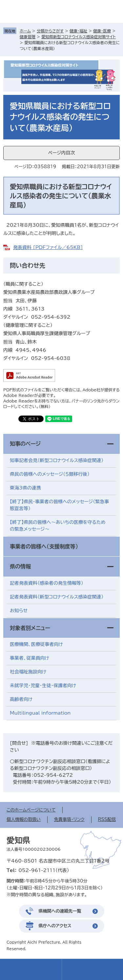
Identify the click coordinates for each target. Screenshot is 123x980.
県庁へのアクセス (55, 926)
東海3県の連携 (25, 488)
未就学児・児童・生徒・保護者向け (43, 686)
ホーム (25, 31)
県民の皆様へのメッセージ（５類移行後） (50, 474)
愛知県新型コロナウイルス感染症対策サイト (79, 37)
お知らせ (19, 611)
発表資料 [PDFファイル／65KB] (48, 247)
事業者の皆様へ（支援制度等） (44, 546)
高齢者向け (21, 699)
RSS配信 (107, 820)
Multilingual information (40, 713)
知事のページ (25, 444)
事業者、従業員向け (30, 658)
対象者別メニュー (30, 628)
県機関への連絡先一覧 (60, 911)
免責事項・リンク (69, 820)
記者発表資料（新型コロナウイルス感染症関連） (57, 597)
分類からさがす (50, 31)
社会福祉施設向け (28, 672)
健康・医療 (102, 31)
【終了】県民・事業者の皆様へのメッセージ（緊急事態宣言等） (59, 505)
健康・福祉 (78, 31)
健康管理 (28, 37)
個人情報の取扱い (24, 820)
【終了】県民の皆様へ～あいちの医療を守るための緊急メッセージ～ (58, 526)
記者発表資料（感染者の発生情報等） (47, 583)
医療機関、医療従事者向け (36, 644)
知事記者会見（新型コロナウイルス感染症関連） (57, 460)
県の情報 (20, 566)
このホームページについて (31, 810)
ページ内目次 (61, 153)
